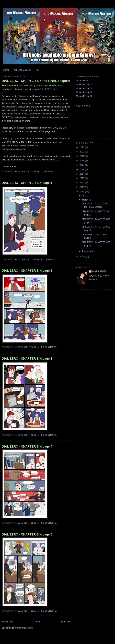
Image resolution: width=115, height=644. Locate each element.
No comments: (49, 259)
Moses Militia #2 (84, 88)
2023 (82, 152)
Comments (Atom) (24, 628)
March (86, 200)
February (87, 251)
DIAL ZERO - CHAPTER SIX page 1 (27, 183)
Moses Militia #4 (84, 96)
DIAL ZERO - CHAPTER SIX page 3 (27, 359)
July (84, 195)
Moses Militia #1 (84, 84)
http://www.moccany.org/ (14, 149)
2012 (82, 183)
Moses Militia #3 (84, 92)
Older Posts (65, 622)
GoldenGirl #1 (83, 81)
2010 (82, 191)
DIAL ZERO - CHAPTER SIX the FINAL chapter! (36, 81)
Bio (38, 70)
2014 (82, 174)
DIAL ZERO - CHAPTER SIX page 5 (27, 534)
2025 (82, 147)
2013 (82, 178)
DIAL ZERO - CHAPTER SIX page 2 (27, 271)
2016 (82, 169)
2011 (82, 187)
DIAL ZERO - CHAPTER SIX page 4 (27, 447)
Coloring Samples (23, 70)
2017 (82, 165)
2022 (82, 156)
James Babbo (99, 271)
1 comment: (48, 171)
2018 (82, 161)
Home (6, 70)
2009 (82, 257)
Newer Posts (8, 622)
